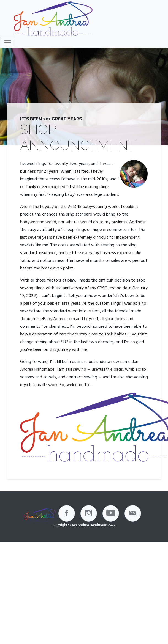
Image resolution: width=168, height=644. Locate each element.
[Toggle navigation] (8, 43)
